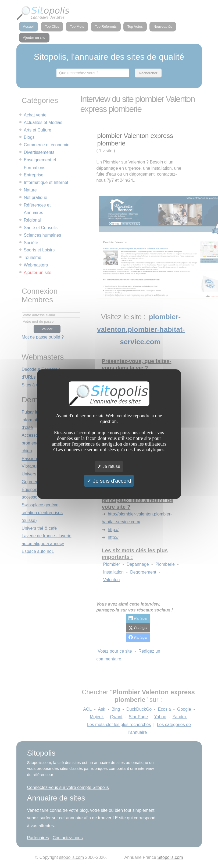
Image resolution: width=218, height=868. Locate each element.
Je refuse (109, 466)
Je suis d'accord (109, 481)
